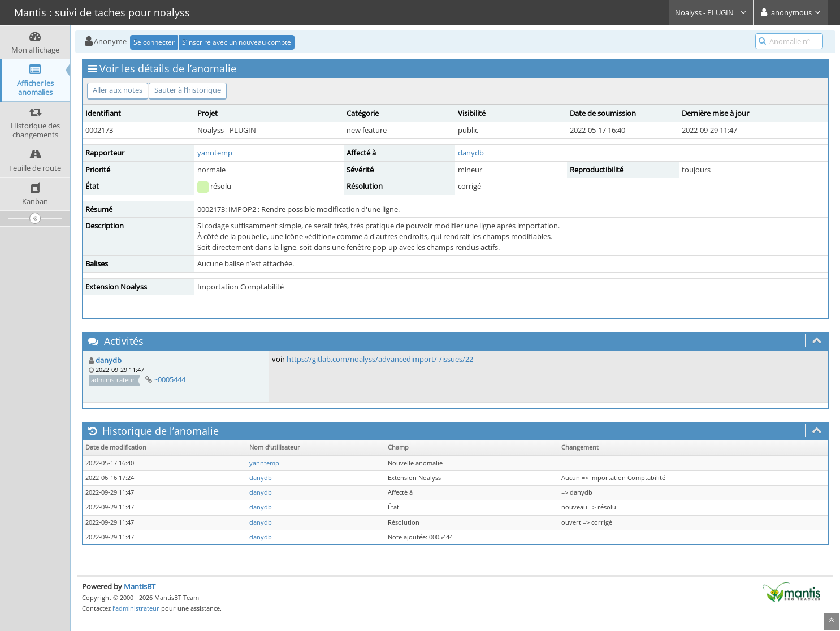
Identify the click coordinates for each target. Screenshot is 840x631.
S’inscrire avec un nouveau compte (237, 42)
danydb (471, 153)
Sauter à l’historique (188, 90)
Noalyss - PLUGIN (711, 12)
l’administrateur (136, 608)
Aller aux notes (118, 90)
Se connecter (154, 42)
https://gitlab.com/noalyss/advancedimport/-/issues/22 (380, 359)
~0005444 (170, 379)
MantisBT (140, 586)
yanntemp (215, 153)
